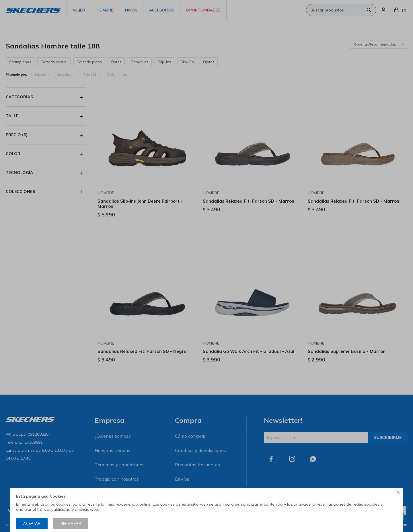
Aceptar (32, 523)
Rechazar (71, 523)
